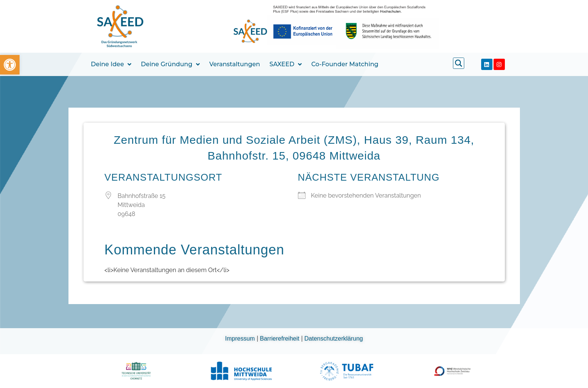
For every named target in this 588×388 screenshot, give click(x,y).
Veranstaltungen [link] (235, 64)
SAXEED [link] (286, 64)
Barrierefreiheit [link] (280, 339)
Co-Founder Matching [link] (345, 64)
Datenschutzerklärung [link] (334, 339)
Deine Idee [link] (111, 64)
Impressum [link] (241, 339)
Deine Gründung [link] (170, 64)
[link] (10, 65)
